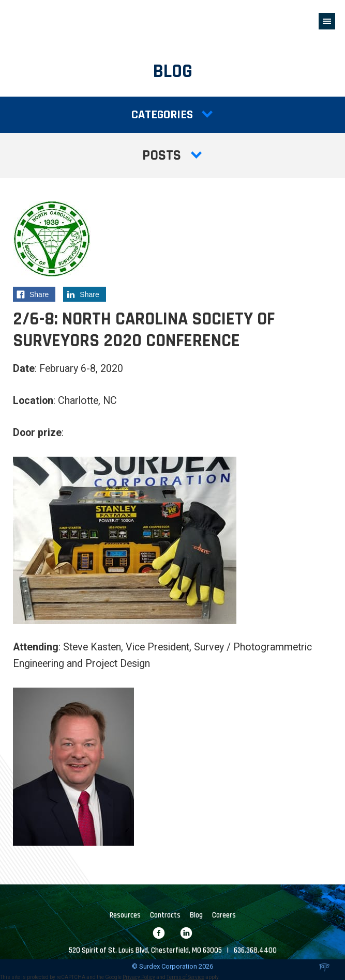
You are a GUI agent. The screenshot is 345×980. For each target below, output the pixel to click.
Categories (172, 115)
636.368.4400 (255, 951)
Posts (173, 155)
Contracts (165, 915)
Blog (196, 915)
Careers (224, 915)
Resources (125, 915)
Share (36, 296)
